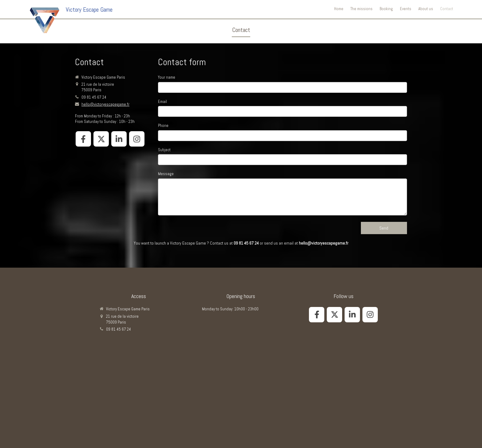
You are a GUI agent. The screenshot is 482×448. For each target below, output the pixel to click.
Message (166, 174)
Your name (167, 77)
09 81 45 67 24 (94, 97)
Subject (164, 150)
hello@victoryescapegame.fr (105, 104)
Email (162, 102)
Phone (163, 126)
